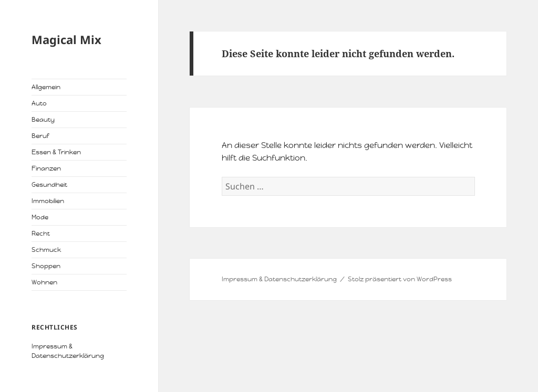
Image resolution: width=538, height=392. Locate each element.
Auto (39, 103)
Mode (40, 217)
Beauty (43, 120)
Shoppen (46, 266)
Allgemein (46, 87)
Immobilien (48, 201)
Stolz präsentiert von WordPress (400, 279)
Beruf (40, 136)
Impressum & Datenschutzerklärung (279, 279)
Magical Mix (66, 39)
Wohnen (44, 282)
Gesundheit (49, 185)
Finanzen (46, 168)
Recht (41, 234)
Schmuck (46, 250)
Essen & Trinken (56, 152)
